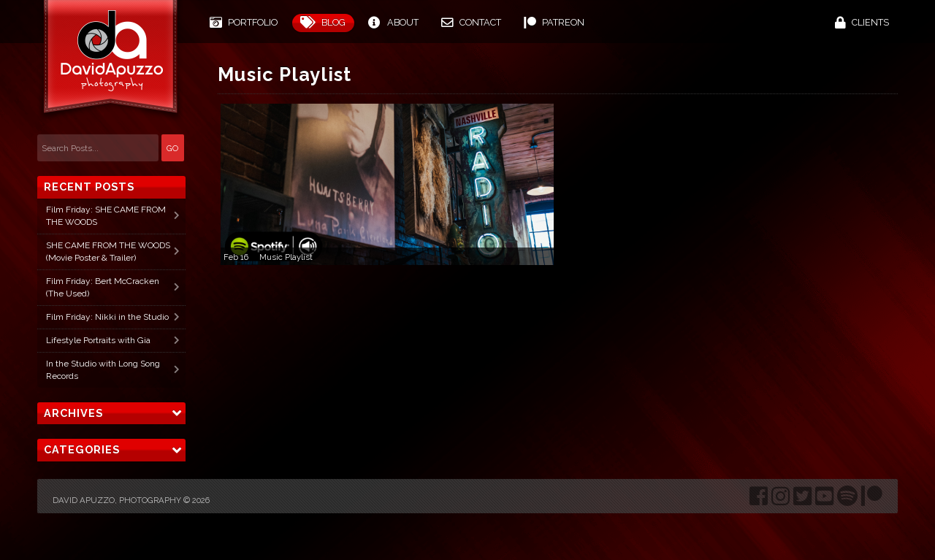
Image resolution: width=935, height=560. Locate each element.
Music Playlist (286, 257)
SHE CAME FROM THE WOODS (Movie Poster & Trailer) (108, 252)
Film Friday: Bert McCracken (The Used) (103, 287)
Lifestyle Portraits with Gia (98, 340)
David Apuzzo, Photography (117, 500)
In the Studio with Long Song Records (103, 370)
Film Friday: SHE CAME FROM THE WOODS (106, 216)
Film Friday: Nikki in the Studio (107, 317)
